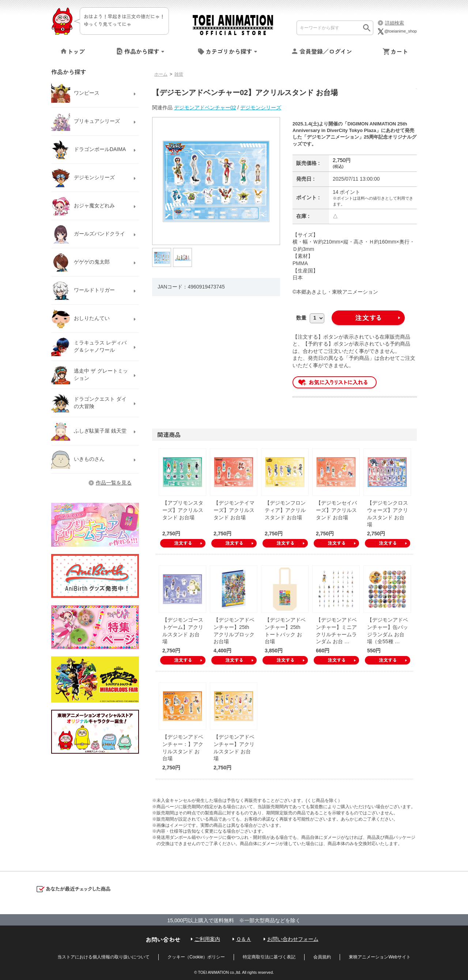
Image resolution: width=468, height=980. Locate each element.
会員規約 (322, 957)
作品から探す (142, 51)
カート (399, 51)
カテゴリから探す (229, 51)
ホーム (161, 74)
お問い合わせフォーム (293, 939)
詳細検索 (395, 23)
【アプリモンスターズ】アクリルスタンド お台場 (183, 510)
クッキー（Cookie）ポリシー (196, 957)
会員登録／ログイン (326, 51)
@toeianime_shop (397, 31)
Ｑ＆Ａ (244, 939)
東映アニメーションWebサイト (380, 957)
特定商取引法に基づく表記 (269, 957)
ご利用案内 (207, 939)
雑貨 (179, 74)
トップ (76, 51)
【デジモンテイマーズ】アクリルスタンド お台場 (234, 510)
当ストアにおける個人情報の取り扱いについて (103, 957)
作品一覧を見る (114, 483)
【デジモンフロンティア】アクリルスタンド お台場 (285, 510)
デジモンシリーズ (261, 108)
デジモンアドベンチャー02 (205, 108)
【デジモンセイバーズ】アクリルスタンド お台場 (336, 510)
